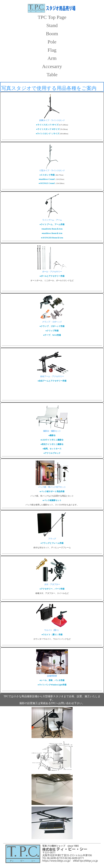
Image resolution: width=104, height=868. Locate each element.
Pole (52, 42)
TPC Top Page (52, 17)
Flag (52, 50)
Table (52, 75)
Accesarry (52, 66)
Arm (52, 58)
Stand (52, 25)
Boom (52, 34)
